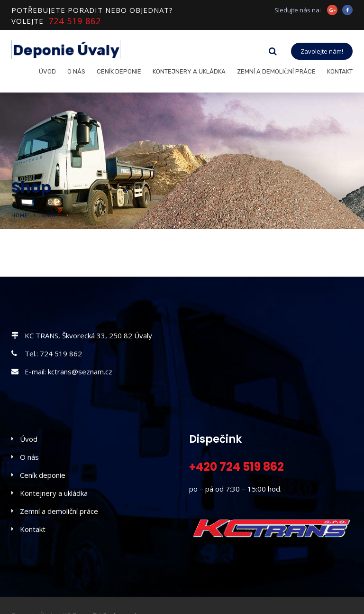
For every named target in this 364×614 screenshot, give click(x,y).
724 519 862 (75, 21)
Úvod (47, 71)
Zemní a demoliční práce (276, 71)
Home (20, 215)
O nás (76, 71)
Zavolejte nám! (322, 51)
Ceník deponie (119, 71)
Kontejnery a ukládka (189, 71)
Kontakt (340, 71)
